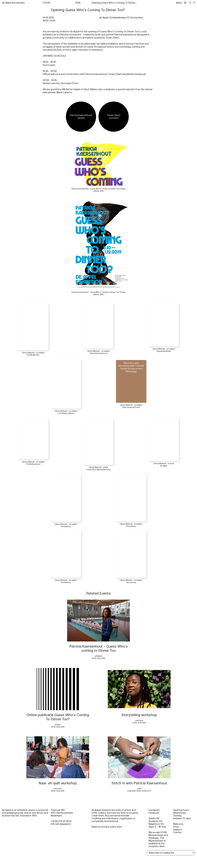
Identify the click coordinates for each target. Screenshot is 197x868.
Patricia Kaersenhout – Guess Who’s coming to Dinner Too (98, 648)
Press (176, 827)
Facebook (154, 813)
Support (177, 830)
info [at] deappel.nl (61, 824)
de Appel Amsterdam (13, 3)
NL (185, 3)
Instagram (154, 810)
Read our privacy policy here (107, 827)
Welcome (178, 824)
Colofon (177, 832)
